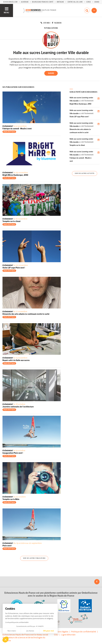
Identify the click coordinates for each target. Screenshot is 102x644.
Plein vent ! (7, 546)
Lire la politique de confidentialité (17, 622)
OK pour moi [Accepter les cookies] (49, 631)
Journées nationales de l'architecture (18, 407)
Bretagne (60, 2)
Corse (88, 2)
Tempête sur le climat (11, 221)
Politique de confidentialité (84, 632)
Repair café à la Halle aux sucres (16, 360)
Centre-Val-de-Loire (75, 2)
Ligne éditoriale (68, 635)
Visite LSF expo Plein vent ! (14, 268)
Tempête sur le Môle (11, 499)
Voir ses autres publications (34, 558)
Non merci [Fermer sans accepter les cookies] (12, 631)
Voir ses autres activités (85, 173)
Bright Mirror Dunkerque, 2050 (15, 175)
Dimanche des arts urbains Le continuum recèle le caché (26, 314)
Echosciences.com (10, 2)
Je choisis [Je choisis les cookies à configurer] (30, 631)
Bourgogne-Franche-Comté (43, 2)
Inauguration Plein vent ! (13, 453)
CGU (56, 635)
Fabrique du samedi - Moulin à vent (17, 129)
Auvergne (25, 2)
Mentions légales (61, 632)
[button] (6, 640)
